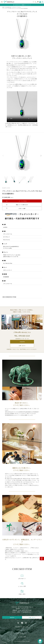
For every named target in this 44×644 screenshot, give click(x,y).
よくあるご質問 (22, 584)
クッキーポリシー (22, 633)
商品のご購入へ (42, 559)
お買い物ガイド (22, 577)
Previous (3, 156)
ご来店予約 (22, 342)
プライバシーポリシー (22, 630)
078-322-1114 (24, 336)
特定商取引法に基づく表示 (22, 627)
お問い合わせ (22, 346)
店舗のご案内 (22, 592)
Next (41, 156)
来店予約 (12, 617)
